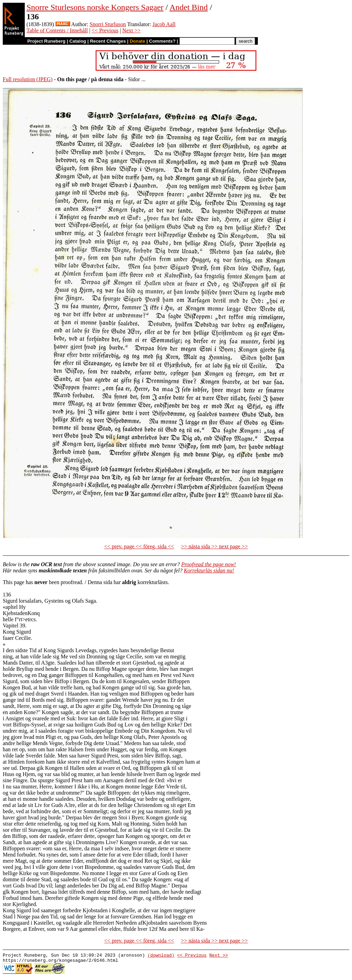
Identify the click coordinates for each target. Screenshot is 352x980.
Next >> (131, 30)
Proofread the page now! (208, 564)
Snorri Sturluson (108, 24)
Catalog (78, 41)
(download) (161, 956)
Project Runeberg (46, 41)
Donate (137, 41)
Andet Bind (189, 7)
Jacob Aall (164, 24)
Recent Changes (108, 41)
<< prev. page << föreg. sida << (139, 546)
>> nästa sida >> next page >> (214, 546)
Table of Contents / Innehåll (57, 30)
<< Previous (105, 30)
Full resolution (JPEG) (28, 79)
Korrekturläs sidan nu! (209, 570)
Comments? (162, 41)
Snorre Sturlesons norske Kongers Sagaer (95, 7)
